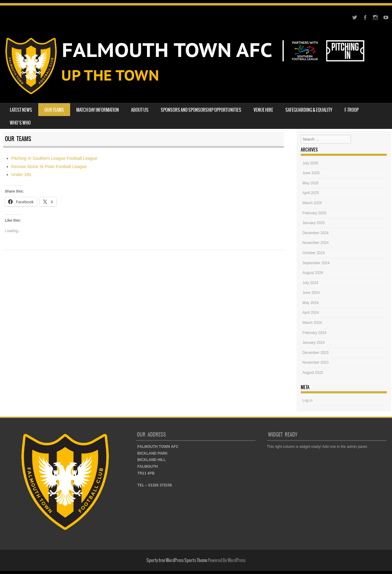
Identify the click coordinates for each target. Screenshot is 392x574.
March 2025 (312, 203)
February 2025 (315, 213)
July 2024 (310, 283)
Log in (308, 400)
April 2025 (311, 193)
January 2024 (314, 343)
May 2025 (311, 183)
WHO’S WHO (20, 123)
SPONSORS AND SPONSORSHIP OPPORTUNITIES (201, 110)
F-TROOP (352, 110)
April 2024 (311, 313)
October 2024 (314, 253)
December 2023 (316, 353)
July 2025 (310, 163)
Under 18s (21, 174)
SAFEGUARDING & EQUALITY (309, 110)
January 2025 (314, 223)
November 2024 (316, 243)
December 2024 (316, 233)
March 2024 (312, 323)
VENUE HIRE (263, 110)
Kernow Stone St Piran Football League (49, 167)
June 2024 (311, 293)
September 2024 (316, 263)
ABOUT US (140, 110)
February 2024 (315, 333)
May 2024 (311, 303)
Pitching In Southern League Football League (54, 158)
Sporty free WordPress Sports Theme (177, 560)
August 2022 (313, 373)
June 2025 (311, 173)
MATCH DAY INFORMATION (98, 110)
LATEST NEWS (21, 110)
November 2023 (316, 362)
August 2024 (313, 273)
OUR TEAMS (54, 110)
